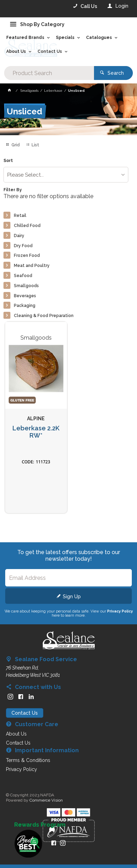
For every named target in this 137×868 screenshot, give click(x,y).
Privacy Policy (120, 611)
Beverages (25, 296)
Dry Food (23, 246)
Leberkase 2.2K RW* (36, 432)
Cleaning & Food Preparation (44, 316)
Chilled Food (27, 226)
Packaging (25, 306)
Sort (8, 161)
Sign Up (72, 597)
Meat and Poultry (32, 266)
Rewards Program (40, 825)
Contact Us (25, 713)
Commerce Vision (46, 800)
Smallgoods (26, 286)
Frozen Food (27, 255)
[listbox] (66, 175)
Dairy (19, 236)
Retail (20, 216)
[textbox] (49, 73)
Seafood (23, 276)
